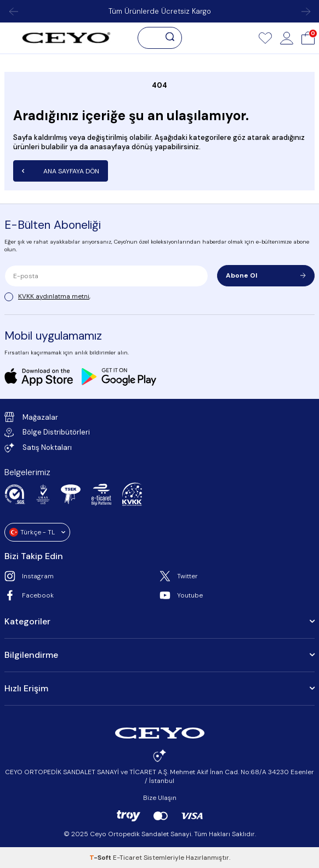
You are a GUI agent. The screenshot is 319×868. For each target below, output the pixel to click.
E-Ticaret (127, 858)
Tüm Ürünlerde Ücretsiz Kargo (160, 11)
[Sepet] (308, 38)
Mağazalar (31, 417)
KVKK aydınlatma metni (54, 296)
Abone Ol (266, 275)
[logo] (66, 38)
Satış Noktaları (38, 448)
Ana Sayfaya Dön (61, 171)
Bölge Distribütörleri (47, 432)
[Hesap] (287, 38)
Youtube (181, 595)
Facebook (29, 595)
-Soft (101, 858)
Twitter (179, 576)
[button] (13, 12)
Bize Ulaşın (160, 798)
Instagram (29, 576)
